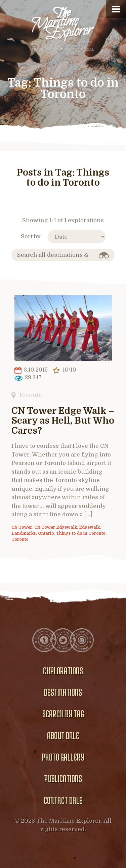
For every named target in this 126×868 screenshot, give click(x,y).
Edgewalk (89, 527)
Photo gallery (63, 757)
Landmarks (24, 533)
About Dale (63, 735)
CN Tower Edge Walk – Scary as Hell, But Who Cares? (63, 421)
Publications (63, 778)
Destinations (63, 692)
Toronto (31, 395)
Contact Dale (63, 800)
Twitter (63, 640)
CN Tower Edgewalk (56, 527)
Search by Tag (63, 714)
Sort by (31, 236)
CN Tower (22, 527)
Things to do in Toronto (81, 533)
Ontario (46, 533)
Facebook (44, 640)
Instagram (82, 640)
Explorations (63, 671)
